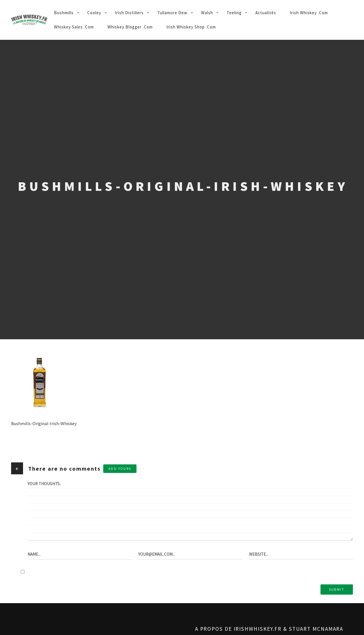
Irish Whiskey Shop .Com (191, 27)
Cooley (94, 13)
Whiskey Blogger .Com (130, 27)
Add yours (120, 469)
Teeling (234, 13)
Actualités (266, 13)
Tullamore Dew (172, 13)
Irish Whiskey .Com (309, 13)
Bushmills (64, 13)
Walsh (207, 13)
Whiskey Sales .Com (74, 27)
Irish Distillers (129, 13)
